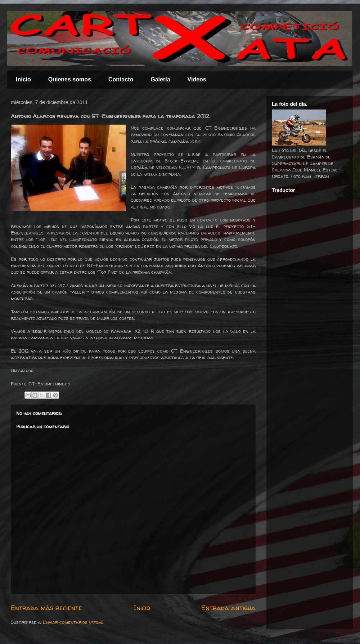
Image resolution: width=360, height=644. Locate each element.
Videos (197, 79)
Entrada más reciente (46, 608)
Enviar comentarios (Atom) (73, 622)
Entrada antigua (228, 608)
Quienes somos (70, 79)
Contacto (121, 79)
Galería (160, 79)
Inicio (23, 79)
